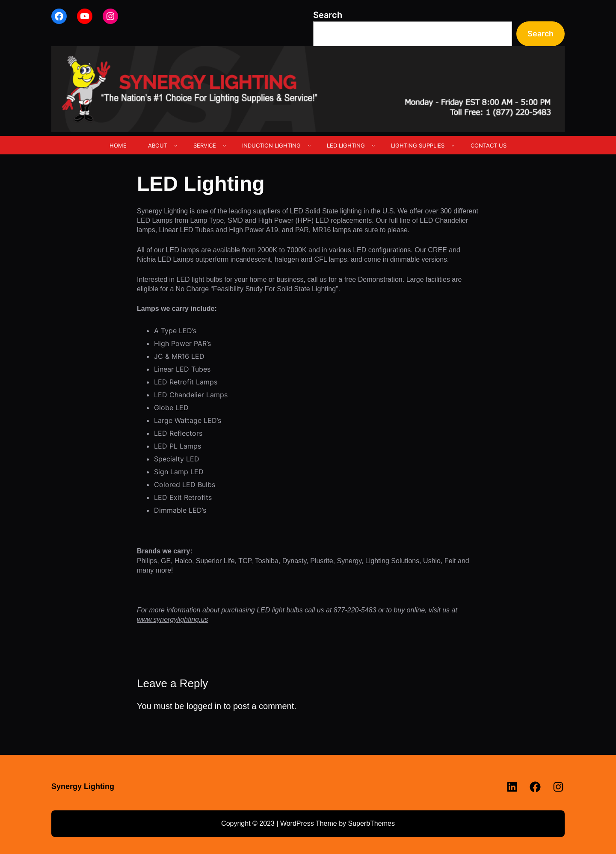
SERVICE (205, 145)
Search (328, 15)
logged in (204, 706)
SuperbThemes (371, 823)
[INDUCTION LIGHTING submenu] (309, 145)
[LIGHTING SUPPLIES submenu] (453, 145)
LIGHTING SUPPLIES (418, 145)
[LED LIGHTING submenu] (373, 145)
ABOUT (158, 145)
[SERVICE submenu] (225, 145)
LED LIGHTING (346, 145)
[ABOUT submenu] (176, 145)
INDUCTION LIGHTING (271, 145)
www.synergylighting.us (172, 619)
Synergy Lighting (83, 786)
